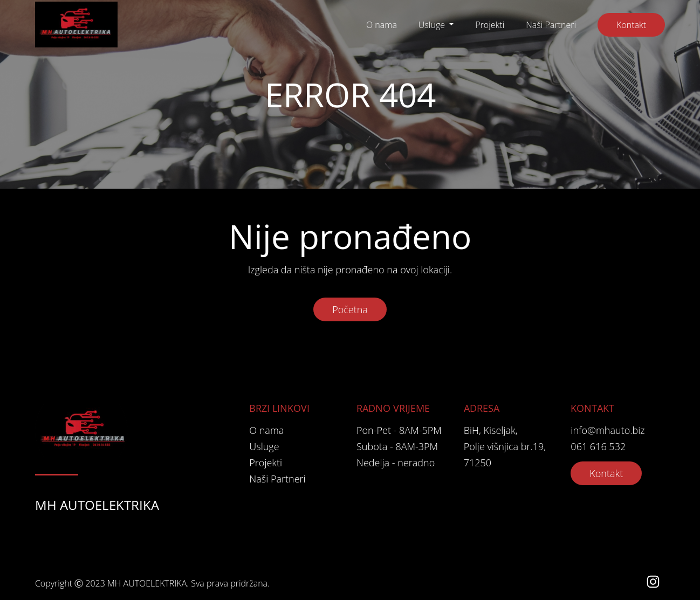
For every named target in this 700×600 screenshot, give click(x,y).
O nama (382, 25)
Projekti (490, 25)
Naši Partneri (551, 25)
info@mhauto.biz (608, 430)
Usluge (433, 25)
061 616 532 (598, 446)
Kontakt (631, 25)
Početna (350, 309)
